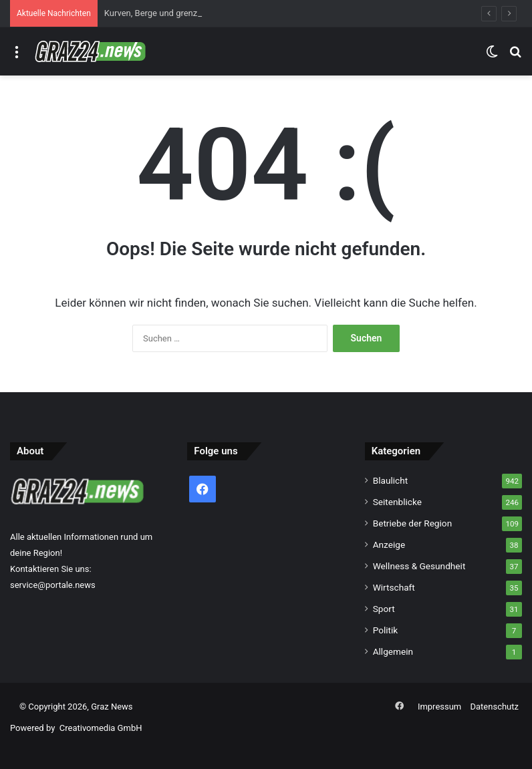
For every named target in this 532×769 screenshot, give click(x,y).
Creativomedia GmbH (101, 728)
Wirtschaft (394, 587)
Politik (386, 630)
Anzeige (389, 545)
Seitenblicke (397, 502)
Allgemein (393, 651)
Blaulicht (391, 480)
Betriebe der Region (413, 523)
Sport (384, 609)
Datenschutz (495, 707)
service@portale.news (53, 585)
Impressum (439, 707)
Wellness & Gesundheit (419, 566)
